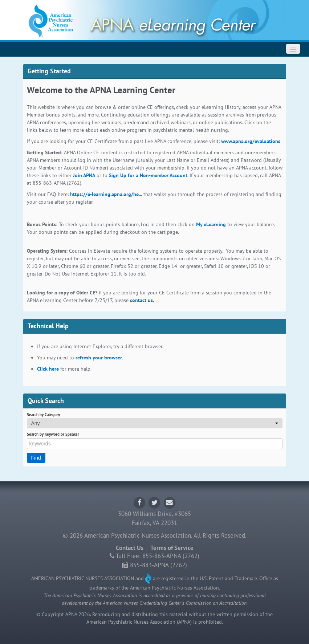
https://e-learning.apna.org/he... (106, 194)
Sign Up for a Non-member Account (148, 175)
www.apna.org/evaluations (251, 141)
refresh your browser (99, 358)
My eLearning (211, 224)
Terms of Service (172, 548)
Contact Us (130, 548)
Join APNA (84, 175)
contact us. (142, 300)
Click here (48, 369)
